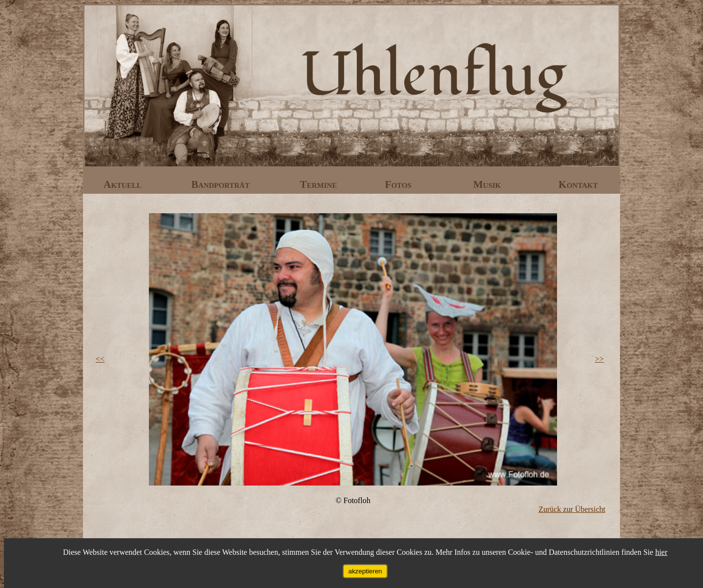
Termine (320, 184)
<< (100, 359)
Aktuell (124, 184)
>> (600, 359)
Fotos (399, 184)
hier (661, 552)
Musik (488, 184)
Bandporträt (222, 184)
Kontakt (578, 184)
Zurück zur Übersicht (572, 509)
